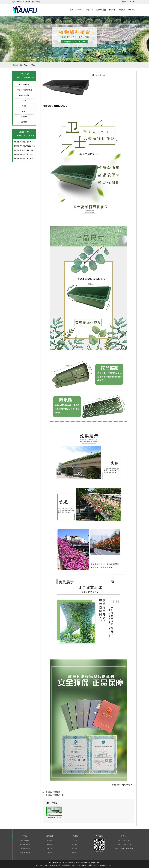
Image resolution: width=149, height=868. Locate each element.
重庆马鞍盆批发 (54, 792)
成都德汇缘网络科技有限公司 (104, 865)
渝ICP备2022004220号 (43, 865)
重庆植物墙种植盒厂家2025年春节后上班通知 (28, 159)
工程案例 (122, 10)
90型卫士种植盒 (24, 84)
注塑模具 (24, 117)
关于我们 (80, 10)
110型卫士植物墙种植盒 (24, 90)
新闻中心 (112, 10)
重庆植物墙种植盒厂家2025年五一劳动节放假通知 (30, 150)
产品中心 (90, 10)
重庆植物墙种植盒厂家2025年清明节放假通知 (28, 154)
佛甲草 (24, 101)
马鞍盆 (24, 106)
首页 (72, 10)
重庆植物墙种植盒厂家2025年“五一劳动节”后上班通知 (31, 146)
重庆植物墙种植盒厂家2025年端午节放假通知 (28, 142)
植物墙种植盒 (101, 10)
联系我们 (132, 10)
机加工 (24, 111)
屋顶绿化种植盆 (24, 95)
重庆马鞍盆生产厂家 (56, 795)
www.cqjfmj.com (124, 785)
